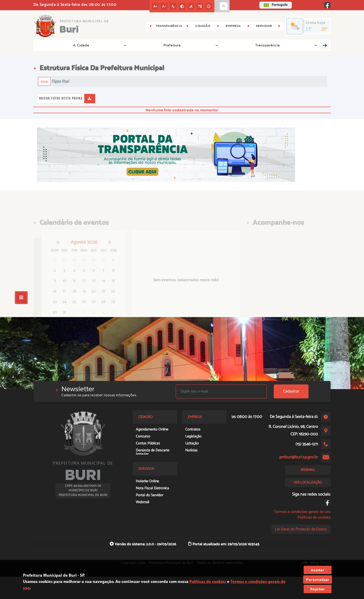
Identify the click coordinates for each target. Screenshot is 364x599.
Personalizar (318, 579)
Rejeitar (317, 589)
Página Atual (60, 81)
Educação (316, 45)
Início (44, 81)
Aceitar (317, 570)
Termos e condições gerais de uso (302, 512)
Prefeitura (84, 45)
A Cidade (53, 45)
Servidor (286, 45)
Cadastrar (291, 391)
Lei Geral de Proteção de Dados (301, 529)
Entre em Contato (192, 45)
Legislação (151, 45)
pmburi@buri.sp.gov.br (299, 457)
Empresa (229, 45)
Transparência (118, 45)
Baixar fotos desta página (61, 98)
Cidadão (258, 45)
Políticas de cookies (314, 517)
